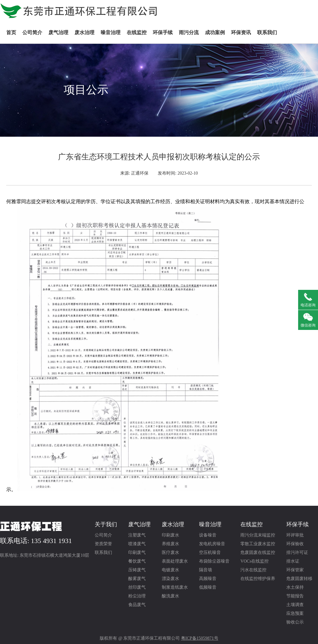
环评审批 (295, 535)
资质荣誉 (103, 544)
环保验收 (295, 544)
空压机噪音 (210, 553)
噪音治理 (111, 32)
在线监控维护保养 (258, 579)
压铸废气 (137, 570)
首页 (11, 32)
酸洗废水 (170, 596)
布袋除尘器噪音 (214, 561)
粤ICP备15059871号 (200, 638)
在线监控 (137, 32)
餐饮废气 (137, 561)
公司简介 (32, 32)
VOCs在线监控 (254, 561)
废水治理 (84, 32)
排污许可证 (297, 553)
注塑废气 (137, 535)
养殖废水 (170, 544)
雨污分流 (189, 32)
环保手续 (163, 32)
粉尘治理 (137, 596)
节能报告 (295, 596)
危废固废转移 (299, 579)
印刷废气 (137, 553)
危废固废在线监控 (258, 553)
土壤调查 (295, 605)
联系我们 (267, 32)
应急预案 (295, 613)
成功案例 (215, 32)
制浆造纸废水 (175, 587)
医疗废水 (170, 553)
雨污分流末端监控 (258, 535)
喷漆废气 (137, 544)
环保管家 (295, 570)
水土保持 (295, 587)
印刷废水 (170, 535)
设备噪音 (208, 535)
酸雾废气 (137, 579)
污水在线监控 (253, 570)
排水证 (293, 561)
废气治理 (58, 32)
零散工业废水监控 (258, 544)
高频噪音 (208, 579)
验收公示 (295, 622)
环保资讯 (241, 32)
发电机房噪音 (212, 544)
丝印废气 (137, 587)
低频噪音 (208, 587)
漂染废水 (170, 579)
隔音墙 (206, 570)
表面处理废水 (175, 561)
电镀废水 (170, 570)
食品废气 (137, 605)
